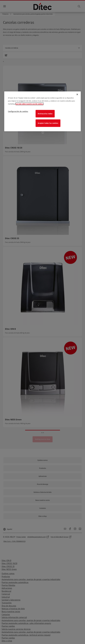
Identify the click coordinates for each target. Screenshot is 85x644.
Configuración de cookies (18, 111)
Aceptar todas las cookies (48, 123)
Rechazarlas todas (45, 113)
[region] (42, 111)
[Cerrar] (77, 94)
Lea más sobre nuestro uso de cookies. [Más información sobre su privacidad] (30, 104)
